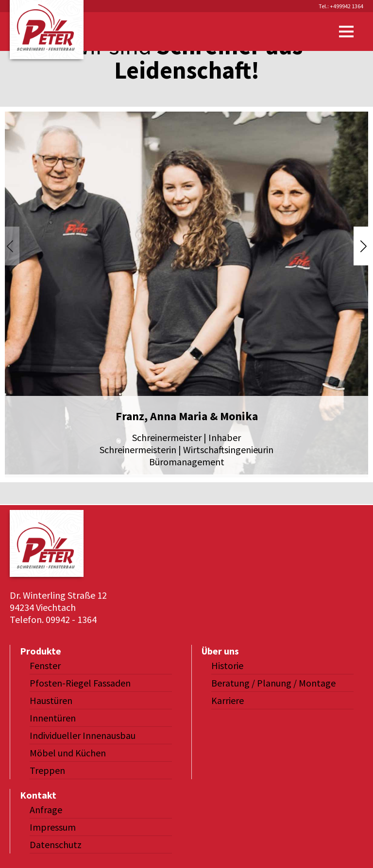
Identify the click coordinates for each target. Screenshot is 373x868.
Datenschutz (56, 844)
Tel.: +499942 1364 (341, 6)
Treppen (47, 770)
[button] (363, 246)
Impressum (53, 827)
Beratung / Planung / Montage (273, 683)
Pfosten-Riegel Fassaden (80, 683)
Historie (227, 665)
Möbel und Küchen (68, 753)
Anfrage (46, 810)
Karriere (228, 700)
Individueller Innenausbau (83, 735)
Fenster (45, 665)
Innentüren (53, 718)
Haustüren (51, 700)
